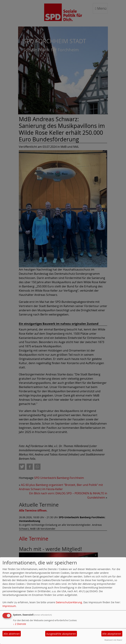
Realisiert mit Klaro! (113, 640)
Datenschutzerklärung (69, 602)
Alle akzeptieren (112, 634)
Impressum (9, 606)
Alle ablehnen (12, 634)
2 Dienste (20, 624)
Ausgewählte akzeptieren (61, 634)
